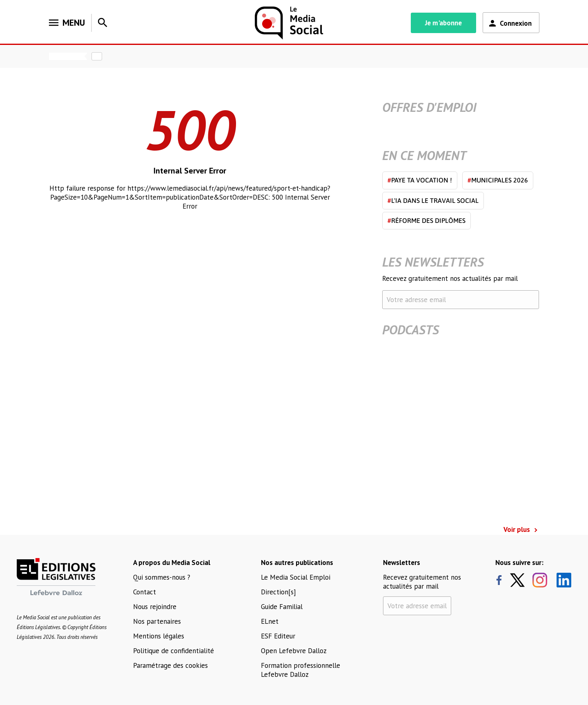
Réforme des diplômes (427, 220)
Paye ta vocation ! (420, 180)
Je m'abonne (443, 23)
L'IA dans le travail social (433, 200)
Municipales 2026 (498, 180)
